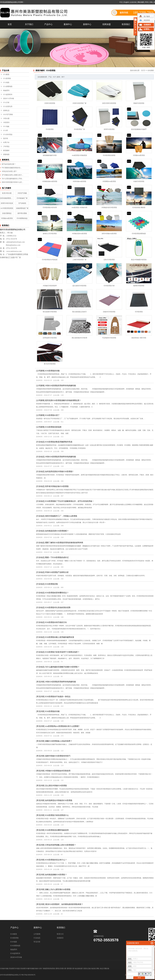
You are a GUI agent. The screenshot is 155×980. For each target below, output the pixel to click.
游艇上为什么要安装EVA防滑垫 (58, 889)
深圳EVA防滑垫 (109, 129)
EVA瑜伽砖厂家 (22, 198)
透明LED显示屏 (61, 969)
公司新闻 (40, 371)
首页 (10, 24)
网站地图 (141, 2)
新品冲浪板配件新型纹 (139, 260)
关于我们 (29, 24)
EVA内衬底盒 (8, 134)
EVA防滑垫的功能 (52, 371)
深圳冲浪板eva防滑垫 (109, 234)
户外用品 (6, 146)
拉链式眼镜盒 (7, 213)
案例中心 (68, 24)
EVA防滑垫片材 (109, 286)
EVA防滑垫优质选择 (53, 427)
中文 (121, 2)
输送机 (94, 969)
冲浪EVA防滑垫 (50, 103)
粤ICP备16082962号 (28, 975)
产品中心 (48, 24)
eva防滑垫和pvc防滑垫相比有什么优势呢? (62, 726)
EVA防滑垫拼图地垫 (139, 234)
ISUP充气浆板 (8, 114)
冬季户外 (6, 142)
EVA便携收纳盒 (22, 218)
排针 (41, 969)
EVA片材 (6, 102)
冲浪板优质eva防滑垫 (79, 234)
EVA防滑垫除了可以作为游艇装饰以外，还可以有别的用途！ (69, 501)
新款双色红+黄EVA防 (139, 338)
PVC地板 (6, 126)
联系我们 (126, 24)
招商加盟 (107, 24)
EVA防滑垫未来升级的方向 (56, 622)
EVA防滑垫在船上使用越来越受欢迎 (60, 637)
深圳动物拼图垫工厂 (7, 198)
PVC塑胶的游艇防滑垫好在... (12, 168)
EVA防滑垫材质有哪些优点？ (57, 593)
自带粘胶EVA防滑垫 (50, 338)
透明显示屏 (71, 969)
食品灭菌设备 (105, 969)
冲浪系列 (6, 122)
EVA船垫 (6, 74)
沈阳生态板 (87, 969)
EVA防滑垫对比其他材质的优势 (58, 607)
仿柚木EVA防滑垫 (109, 312)
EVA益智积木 (8, 94)
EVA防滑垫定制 (51, 584)
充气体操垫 (22, 203)
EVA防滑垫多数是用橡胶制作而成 (59, 442)
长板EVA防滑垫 (139, 181)
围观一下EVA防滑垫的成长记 (57, 557)
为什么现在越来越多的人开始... (12, 179)
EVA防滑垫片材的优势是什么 (57, 815)
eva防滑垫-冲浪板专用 (79, 207)
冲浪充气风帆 (22, 193)
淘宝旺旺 (145, 20)
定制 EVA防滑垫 (109, 260)
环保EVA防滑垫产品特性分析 (57, 572)
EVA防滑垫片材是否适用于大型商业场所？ (62, 652)
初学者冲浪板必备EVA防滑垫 (57, 486)
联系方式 (60, 934)
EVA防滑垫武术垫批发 (50, 260)
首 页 (143, 70)
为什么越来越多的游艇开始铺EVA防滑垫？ (62, 667)
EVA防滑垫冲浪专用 (50, 207)
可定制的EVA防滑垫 (109, 338)
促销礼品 (6, 110)
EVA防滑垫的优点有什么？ (56, 860)
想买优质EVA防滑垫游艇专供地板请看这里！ (63, 400)
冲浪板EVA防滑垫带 (50, 286)
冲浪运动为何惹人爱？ (9, 171)
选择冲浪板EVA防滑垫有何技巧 (58, 756)
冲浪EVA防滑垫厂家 (79, 103)
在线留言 (60, 938)
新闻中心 (87, 24)
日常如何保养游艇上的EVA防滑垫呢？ (60, 845)
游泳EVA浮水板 (9, 98)
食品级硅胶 (79, 969)
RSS (147, 2)
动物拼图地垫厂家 (22, 208)
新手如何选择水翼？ (9, 164)
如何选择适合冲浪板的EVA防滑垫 (59, 800)
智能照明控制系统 (49, 969)
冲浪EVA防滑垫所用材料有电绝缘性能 (60, 386)
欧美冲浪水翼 (7, 193)
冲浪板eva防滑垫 (7, 218)
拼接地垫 (6, 154)
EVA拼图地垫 (8, 86)
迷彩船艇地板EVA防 (50, 155)
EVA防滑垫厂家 (79, 129)
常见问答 (40, 682)
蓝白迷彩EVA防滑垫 (79, 286)
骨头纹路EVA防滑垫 (50, 312)
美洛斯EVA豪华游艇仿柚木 (30, 969)
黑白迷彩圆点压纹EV (79, 312)
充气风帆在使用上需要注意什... (12, 175)
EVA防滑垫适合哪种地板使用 (57, 830)
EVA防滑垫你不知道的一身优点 (58, 697)
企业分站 (133, 2)
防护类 (6, 138)
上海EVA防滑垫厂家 (79, 260)
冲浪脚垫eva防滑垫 (109, 181)
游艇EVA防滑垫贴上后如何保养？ (59, 741)
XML (151, 2)
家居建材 (6, 150)
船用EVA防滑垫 (139, 286)
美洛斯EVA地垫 (14, 969)
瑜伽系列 (6, 90)
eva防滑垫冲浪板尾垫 (79, 155)
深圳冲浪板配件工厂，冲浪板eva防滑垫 (61, 516)
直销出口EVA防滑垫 (50, 234)
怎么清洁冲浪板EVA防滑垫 (56, 786)
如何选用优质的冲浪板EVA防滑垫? (59, 471)
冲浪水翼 (6, 118)
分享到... (147, 29)
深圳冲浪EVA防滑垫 (109, 103)
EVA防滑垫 (7, 78)
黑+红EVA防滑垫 (50, 364)
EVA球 (5, 130)
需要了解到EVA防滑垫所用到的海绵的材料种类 (64, 543)
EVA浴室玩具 (8, 106)
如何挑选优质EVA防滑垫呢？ (57, 531)
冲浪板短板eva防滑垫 (50, 181)
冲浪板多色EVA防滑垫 (109, 207)
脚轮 (98, 969)
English (126, 2)
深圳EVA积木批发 (7, 203)
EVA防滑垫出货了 (52, 415)
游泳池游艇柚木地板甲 (139, 129)
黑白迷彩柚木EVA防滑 (79, 338)
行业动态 (40, 442)
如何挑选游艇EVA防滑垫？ (56, 875)
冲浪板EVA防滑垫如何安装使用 (58, 771)
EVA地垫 (6, 82)
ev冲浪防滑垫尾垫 (7, 208)
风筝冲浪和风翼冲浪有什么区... (12, 182)
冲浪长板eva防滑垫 (79, 181)
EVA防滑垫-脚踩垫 (139, 207)
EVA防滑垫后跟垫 (109, 155)
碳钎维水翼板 (22, 213)
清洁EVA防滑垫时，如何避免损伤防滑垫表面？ (64, 904)
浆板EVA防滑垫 (139, 103)
